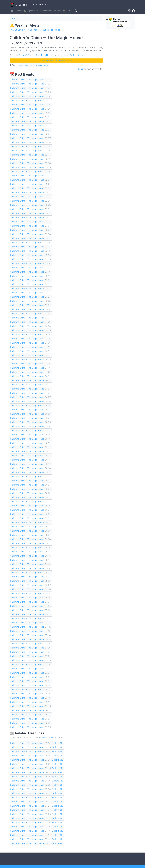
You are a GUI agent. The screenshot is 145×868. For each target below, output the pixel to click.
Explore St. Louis (79, 55)
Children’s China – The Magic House (36, 55)
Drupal (119, 862)
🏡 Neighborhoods (31, 11)
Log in (81, 69)
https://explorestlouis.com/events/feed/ (56, 60)
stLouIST (18, 5)
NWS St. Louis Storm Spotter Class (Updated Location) (36, 30)
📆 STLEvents (17, 11)
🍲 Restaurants (46, 11)
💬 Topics (57, 11)
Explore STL (58, 736)
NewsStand (48, 730)
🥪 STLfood (68, 11)
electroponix (32, 864)
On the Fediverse (72, 862)
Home (14, 18)
